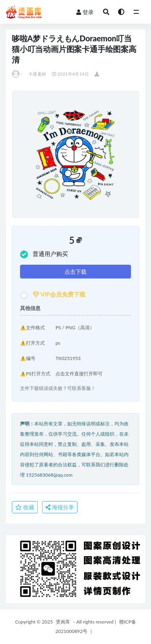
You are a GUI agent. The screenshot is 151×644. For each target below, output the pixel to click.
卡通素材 (37, 74)
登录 (85, 12)
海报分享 (60, 507)
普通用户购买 (44, 254)
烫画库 (63, 622)
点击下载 (75, 272)
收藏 (25, 507)
